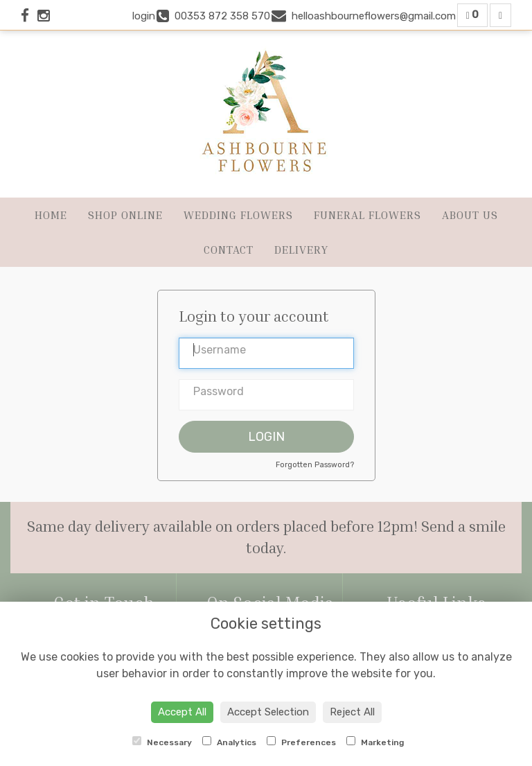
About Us (470, 215)
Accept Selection (268, 712)
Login (266, 437)
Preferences (301, 742)
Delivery (301, 250)
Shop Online (125, 215)
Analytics (229, 742)
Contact (229, 250)
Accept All (182, 712)
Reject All (352, 712)
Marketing (375, 742)
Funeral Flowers (367, 215)
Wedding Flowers (238, 215)
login (144, 16)
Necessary (162, 742)
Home (51, 215)
